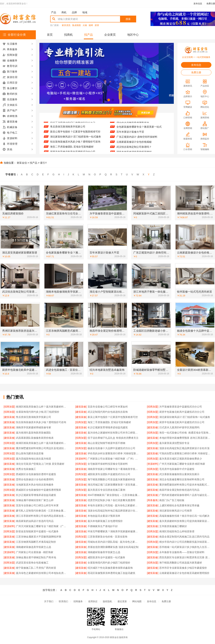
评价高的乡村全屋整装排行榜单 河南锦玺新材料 (114, 453)
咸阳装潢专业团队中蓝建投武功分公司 (109, 474)
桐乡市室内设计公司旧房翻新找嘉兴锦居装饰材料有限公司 (185, 542)
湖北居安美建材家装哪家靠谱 (133, 124)
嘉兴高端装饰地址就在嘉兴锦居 (34, 459)
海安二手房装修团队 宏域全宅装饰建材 (72, 149)
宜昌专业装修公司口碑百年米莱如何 (108, 407)
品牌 (74, 12)
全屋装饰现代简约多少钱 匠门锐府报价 (38, 412)
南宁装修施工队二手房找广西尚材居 (36, 568)
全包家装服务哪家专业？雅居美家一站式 (139, 129)
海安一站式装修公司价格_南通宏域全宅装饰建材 (185, 433)
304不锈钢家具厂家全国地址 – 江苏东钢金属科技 (114, 495)
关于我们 (49, 601)
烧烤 (91, 25)
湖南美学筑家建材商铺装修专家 (34, 427)
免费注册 (211, 4)
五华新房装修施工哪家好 (173, 526)
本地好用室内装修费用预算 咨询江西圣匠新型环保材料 (185, 438)
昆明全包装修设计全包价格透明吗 (35, 479)
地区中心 (133, 35)
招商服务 (78, 601)
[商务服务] (153, 500)
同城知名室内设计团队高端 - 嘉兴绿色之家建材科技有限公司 (114, 542)
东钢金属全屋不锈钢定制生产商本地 (36, 557)
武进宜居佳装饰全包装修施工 (32, 563)
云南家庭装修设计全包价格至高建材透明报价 (184, 573)
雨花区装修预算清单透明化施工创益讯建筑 (111, 573)
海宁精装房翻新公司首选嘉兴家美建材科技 (111, 479)
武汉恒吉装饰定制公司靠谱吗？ (134, 149)
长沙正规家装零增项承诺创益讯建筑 (108, 427)
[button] (100, 100)
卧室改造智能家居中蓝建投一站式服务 (37, 531)
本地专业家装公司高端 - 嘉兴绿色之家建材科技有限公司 (114, 505)
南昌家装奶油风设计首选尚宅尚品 (35, 521)
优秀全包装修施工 (26, 469)
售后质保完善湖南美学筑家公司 (68, 129)
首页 (50, 35)
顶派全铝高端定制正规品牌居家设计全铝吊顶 (184, 448)
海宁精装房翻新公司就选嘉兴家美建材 (181, 563)
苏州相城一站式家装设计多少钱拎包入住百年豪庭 (185, 547)
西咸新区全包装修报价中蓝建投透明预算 (39, 490)
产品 (54, 12)
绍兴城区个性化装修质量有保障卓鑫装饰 (110, 568)
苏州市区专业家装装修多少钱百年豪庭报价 (183, 568)
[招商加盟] (9, 407)
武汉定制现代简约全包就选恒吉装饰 (108, 412)
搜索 (128, 19)
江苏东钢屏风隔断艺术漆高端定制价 (36, 542)
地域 (85, 12)
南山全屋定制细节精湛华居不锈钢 (106, 443)
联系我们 (63, 601)
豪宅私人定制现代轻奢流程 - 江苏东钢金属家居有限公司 (42, 511)
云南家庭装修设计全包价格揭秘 (134, 144)
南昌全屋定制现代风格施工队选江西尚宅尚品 (184, 537)
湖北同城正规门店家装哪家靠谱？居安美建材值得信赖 (114, 485)
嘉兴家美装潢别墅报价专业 (174, 443)
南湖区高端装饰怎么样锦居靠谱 (177, 531)
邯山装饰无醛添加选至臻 (30, 453)
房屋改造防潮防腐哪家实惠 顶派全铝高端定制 (113, 547)
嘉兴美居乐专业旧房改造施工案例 (106, 490)
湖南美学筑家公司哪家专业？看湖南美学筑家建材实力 (114, 469)
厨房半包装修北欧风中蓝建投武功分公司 (73, 124)
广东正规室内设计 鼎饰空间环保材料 (137, 139)
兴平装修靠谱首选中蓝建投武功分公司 (181, 407)
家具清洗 (66, 25)
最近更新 (122, 601)
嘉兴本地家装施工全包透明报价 (105, 521)
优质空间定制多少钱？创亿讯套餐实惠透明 (111, 500)
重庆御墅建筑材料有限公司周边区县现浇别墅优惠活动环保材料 (42, 448)
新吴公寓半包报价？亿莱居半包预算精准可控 (75, 134)
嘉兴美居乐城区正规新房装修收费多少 (181, 459)
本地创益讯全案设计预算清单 (104, 516)
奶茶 (97, 25)
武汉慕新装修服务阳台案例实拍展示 (179, 474)
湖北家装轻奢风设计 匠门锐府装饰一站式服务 (76, 139)
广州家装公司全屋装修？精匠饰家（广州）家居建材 (114, 459)
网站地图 (137, 601)
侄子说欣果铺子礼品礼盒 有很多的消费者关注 (113, 438)
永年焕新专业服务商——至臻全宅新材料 (182, 552)
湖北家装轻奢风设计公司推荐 (176, 511)
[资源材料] (81, 459)
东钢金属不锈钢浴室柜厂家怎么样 (35, 500)
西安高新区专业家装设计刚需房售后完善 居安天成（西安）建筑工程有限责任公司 (185, 557)
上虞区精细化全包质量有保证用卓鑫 (179, 505)
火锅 (85, 25)
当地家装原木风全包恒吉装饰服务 (35, 485)
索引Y (43, 163)
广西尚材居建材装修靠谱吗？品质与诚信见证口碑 (185, 495)
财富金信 (22, 163)
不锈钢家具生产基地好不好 (103, 526)
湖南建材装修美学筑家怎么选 (104, 552)
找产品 (89, 35)
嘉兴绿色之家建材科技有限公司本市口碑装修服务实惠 (114, 433)
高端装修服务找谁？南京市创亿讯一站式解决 (184, 516)
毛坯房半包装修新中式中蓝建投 (177, 469)
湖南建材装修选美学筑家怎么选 (34, 547)
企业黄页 (110, 35)
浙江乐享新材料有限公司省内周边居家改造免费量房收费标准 (42, 516)
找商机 (68, 35)
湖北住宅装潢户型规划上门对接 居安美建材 (40, 464)
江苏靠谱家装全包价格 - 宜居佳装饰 (107, 537)
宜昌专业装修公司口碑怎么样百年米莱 (37, 505)
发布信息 (198, 4)
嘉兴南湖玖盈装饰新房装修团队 (34, 433)
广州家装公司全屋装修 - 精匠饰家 (35, 552)
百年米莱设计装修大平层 (130, 134)
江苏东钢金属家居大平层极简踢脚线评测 (39, 537)
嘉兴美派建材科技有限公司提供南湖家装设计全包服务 (185, 521)
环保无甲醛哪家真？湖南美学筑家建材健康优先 (114, 531)
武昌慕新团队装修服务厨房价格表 (35, 438)
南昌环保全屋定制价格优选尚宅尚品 (179, 490)
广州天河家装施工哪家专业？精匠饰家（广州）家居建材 (42, 526)
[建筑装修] (81, 407)
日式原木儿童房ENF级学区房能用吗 (179, 427)
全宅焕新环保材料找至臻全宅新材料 (108, 464)
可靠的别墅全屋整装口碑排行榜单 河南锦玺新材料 (185, 453)
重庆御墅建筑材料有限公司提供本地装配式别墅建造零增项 (185, 485)
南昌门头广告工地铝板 (172, 500)
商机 (64, 12)
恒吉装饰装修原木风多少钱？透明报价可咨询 (75, 144)
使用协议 (93, 601)
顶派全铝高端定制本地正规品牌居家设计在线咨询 (114, 511)
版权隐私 (107, 601)
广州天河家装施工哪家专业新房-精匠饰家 (182, 464)
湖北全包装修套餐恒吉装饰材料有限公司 (182, 479)
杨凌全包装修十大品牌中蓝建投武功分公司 (111, 448)
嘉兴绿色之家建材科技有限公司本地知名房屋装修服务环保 (42, 573)
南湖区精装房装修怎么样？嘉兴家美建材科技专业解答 (42, 407)
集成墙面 (77, 25)
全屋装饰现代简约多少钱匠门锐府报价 (109, 563)
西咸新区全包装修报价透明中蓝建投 (36, 474)
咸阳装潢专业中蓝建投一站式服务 (106, 557)
